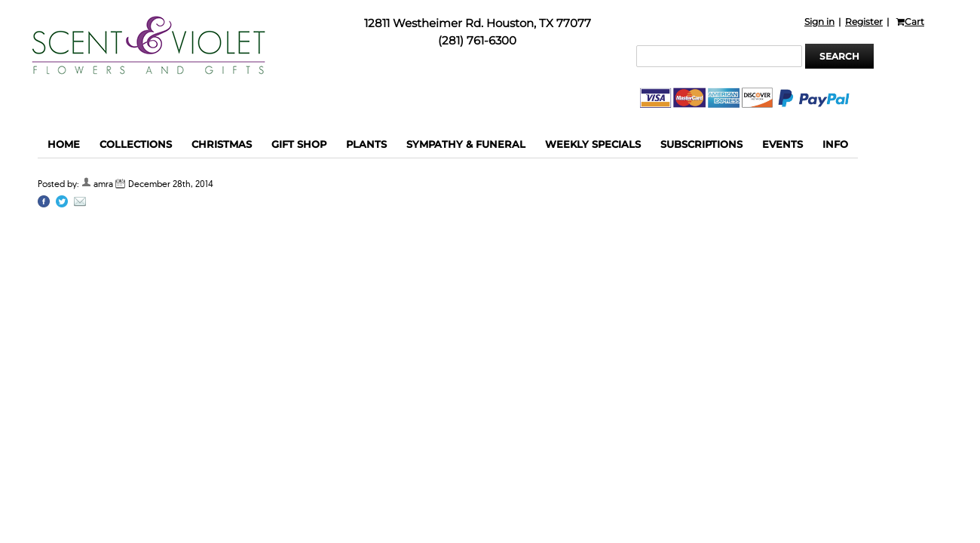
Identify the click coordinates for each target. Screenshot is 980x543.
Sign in (819, 21)
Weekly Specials (593, 144)
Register (864, 21)
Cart (910, 21)
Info (835, 144)
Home (64, 144)
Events (782, 144)
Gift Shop (299, 144)
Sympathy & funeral (466, 144)
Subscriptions (701, 144)
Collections (136, 144)
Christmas (222, 144)
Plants (366, 144)
